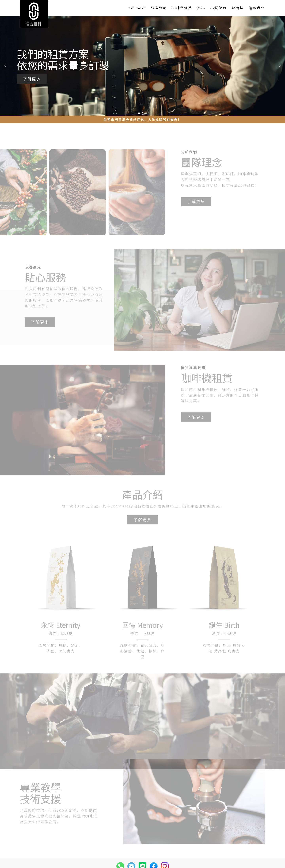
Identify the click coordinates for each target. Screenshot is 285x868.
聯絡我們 (257, 8)
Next (280, 66)
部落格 (238, 8)
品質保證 (218, 8)
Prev (5, 66)
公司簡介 (137, 8)
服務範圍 (159, 8)
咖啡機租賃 (182, 8)
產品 (201, 8)
